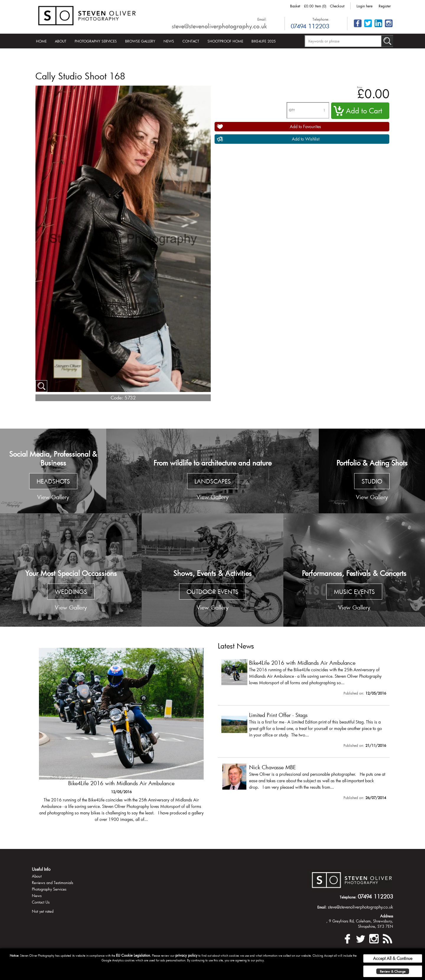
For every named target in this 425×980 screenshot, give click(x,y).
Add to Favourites (305, 126)
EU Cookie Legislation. (134, 955)
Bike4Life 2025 (264, 41)
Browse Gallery (140, 41)
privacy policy (186, 955)
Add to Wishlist (306, 139)
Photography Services (96, 41)
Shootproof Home (225, 41)
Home (41, 41)
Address (387, 916)
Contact (191, 41)
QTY (292, 110)
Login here (364, 6)
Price (360, 87)
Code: (117, 397)
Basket (295, 6)
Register (385, 6)
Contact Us (41, 902)
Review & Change (393, 971)
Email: (262, 19)
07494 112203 (310, 26)
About (61, 41)
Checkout (337, 6)
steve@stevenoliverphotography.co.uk (219, 26)
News (169, 41)
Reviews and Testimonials (53, 883)
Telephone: (321, 19)
